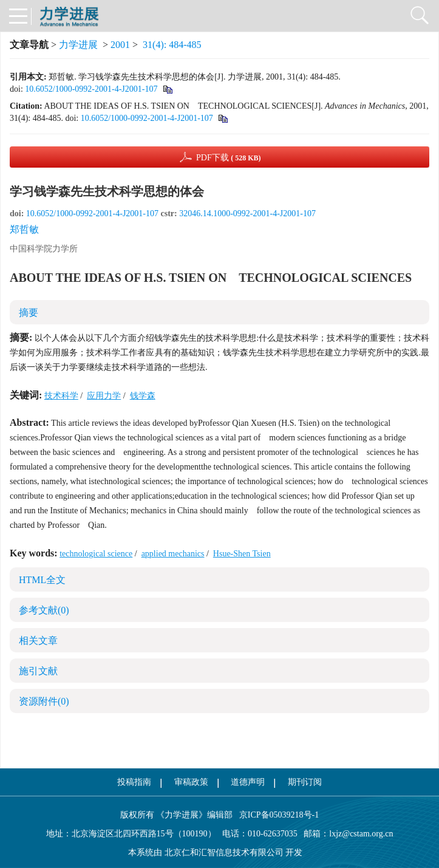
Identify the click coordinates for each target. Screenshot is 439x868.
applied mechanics (173, 554)
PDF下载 (229, 158)
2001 (120, 45)
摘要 (29, 313)
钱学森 (143, 396)
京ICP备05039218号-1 (276, 815)
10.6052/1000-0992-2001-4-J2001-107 (91, 89)
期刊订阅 (305, 782)
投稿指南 (134, 782)
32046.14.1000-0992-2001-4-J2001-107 (247, 214)
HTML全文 (42, 580)
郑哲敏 (24, 229)
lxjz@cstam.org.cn (361, 834)
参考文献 (44, 610)
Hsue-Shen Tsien (242, 554)
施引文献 (38, 671)
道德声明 (248, 782)
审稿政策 (191, 782)
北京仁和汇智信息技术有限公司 (224, 853)
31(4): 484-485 (172, 45)
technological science (96, 554)
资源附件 (44, 701)
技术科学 (61, 396)
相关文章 (38, 641)
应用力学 (104, 396)
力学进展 (78, 45)
